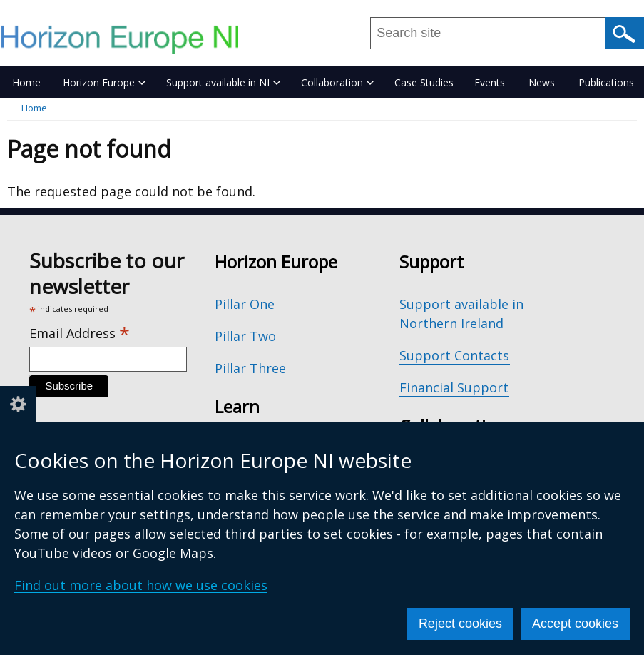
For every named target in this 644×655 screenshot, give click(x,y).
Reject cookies (460, 624)
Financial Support (454, 387)
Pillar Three (250, 368)
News (542, 82)
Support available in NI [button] (223, 82)
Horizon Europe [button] (104, 82)
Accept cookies (575, 624)
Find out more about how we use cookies (141, 585)
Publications (606, 82)
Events (490, 82)
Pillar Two (245, 336)
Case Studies (424, 82)
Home (26, 82)
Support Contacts (454, 355)
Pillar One (245, 304)
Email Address (80, 334)
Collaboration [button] (337, 82)
